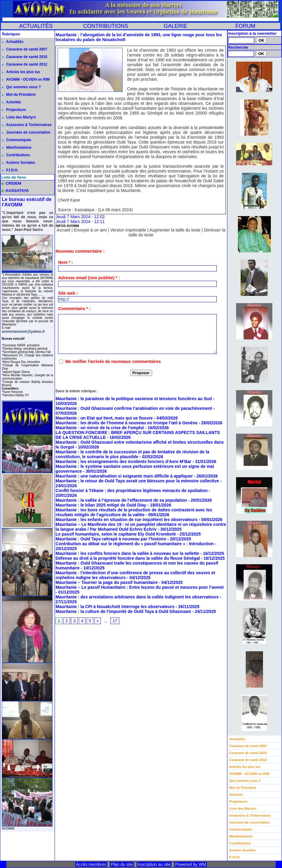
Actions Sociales (19, 163)
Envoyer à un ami (90, 230)
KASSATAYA (17, 191)
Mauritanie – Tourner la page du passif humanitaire (107, 582)
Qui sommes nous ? (21, 87)
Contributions (16, 155)
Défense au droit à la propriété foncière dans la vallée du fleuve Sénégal (128, 558)
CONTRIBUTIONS (106, 26)
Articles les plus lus (21, 72)
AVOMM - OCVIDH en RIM (26, 79)
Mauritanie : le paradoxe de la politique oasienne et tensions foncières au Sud (134, 399)
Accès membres (91, 864)
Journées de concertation (26, 132)
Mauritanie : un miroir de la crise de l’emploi (100, 428)
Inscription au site (154, 864)
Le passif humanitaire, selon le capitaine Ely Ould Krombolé (116, 534)
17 (115, 621)
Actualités (13, 42)
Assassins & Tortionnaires (27, 125)
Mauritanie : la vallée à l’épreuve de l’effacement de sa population (121, 500)
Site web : (68, 293)
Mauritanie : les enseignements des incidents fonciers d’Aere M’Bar (123, 462)
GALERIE (175, 26)
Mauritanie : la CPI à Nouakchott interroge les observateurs (115, 607)
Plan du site (122, 864)
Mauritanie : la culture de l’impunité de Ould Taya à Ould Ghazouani (123, 611)
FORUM (245, 26)
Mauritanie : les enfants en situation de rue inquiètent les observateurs (127, 520)
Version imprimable (128, 230)
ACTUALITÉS (36, 26)
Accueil (64, 230)
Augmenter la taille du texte (175, 230)
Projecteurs (14, 110)
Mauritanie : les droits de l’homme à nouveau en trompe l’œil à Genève (127, 423)
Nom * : (65, 262)
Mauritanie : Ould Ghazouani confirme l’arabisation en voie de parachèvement (134, 408)
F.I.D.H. (10, 170)
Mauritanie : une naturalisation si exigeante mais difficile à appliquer (124, 476)
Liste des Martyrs (19, 117)
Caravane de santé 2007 (25, 49)
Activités (12, 102)
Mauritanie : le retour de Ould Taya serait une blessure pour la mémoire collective (138, 481)
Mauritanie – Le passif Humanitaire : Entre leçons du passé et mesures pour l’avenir (140, 587)
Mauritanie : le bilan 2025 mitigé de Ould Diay (101, 505)
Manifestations (17, 147)
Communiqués (17, 140)
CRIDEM (13, 183)
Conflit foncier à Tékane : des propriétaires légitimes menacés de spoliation (131, 491)
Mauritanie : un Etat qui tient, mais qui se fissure (104, 418)
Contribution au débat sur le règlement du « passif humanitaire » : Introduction (135, 544)
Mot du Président (19, 95)
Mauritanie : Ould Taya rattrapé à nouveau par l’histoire (111, 539)
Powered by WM (191, 864)
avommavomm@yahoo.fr (23, 332)
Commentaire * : (74, 309)
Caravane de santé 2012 (25, 64)
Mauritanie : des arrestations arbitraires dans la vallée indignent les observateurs (137, 597)
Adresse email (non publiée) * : (89, 278)
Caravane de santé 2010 (25, 57)
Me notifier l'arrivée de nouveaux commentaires (113, 361)
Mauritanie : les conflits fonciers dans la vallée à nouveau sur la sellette (127, 553)
